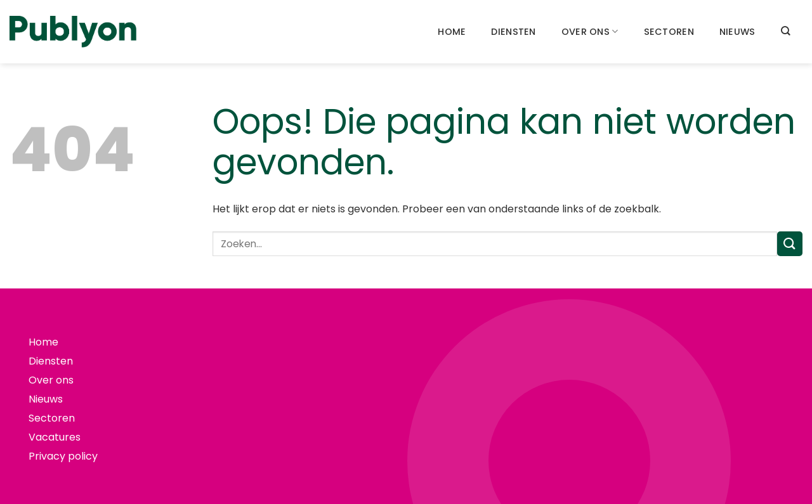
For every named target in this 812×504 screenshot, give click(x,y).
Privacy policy (63, 456)
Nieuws (737, 32)
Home (452, 32)
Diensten (513, 32)
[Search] (785, 31)
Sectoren (669, 32)
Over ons (590, 32)
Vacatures (55, 437)
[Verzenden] (790, 244)
